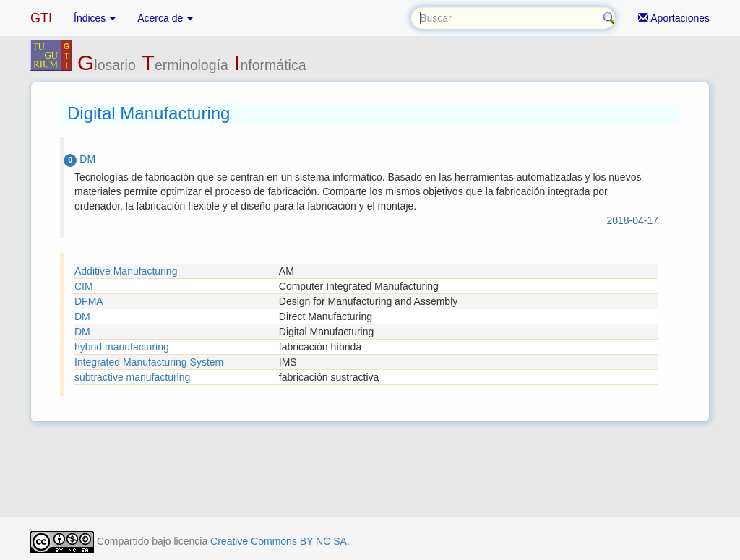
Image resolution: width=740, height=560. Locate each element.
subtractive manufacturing (132, 377)
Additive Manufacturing (126, 271)
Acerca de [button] (165, 18)
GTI (41, 18)
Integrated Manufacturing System (149, 362)
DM (82, 316)
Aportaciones (674, 18)
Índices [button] (95, 18)
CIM (84, 286)
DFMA (89, 301)
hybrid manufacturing (122, 347)
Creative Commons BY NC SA (279, 541)
